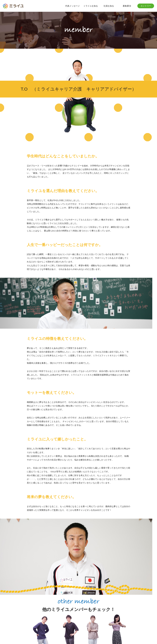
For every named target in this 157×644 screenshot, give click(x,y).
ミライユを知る (91, 6)
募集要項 (127, 6)
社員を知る (109, 6)
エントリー (146, 6)
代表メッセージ (72, 6)
